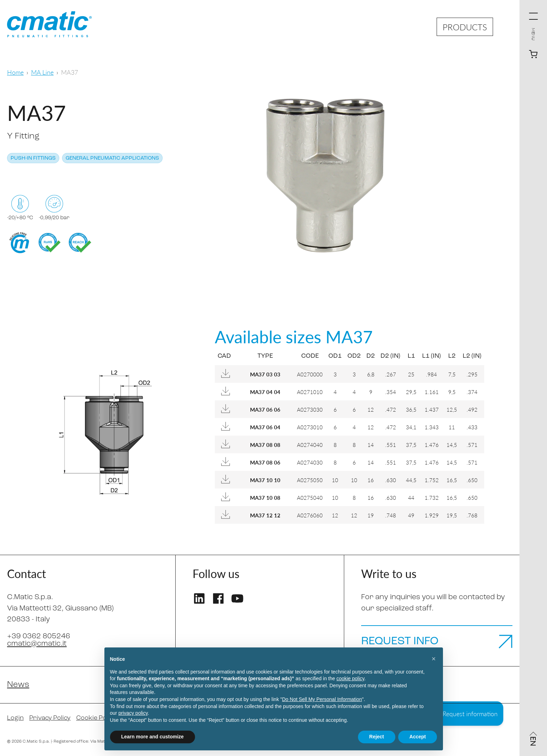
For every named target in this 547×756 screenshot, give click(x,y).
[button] (434, 659)
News (18, 685)
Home (15, 72)
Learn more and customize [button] (153, 737)
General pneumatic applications (112, 158)
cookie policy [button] (350, 678)
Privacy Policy (50, 718)
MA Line (42, 72)
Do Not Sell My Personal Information (322, 699)
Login (15, 718)
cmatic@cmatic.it (37, 644)
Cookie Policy (96, 718)
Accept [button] (418, 737)
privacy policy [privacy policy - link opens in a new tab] (133, 713)
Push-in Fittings (33, 158)
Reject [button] (377, 737)
